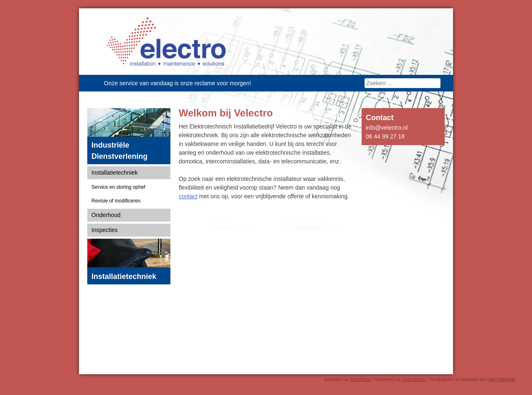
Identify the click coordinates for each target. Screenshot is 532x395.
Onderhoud (106, 215)
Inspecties (105, 230)
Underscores (413, 379)
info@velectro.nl (387, 128)
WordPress (360, 379)
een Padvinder (502, 379)
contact (188, 196)
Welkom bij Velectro (226, 113)
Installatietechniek (115, 173)
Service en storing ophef (118, 187)
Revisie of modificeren (116, 201)
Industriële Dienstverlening (119, 151)
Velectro (166, 42)
